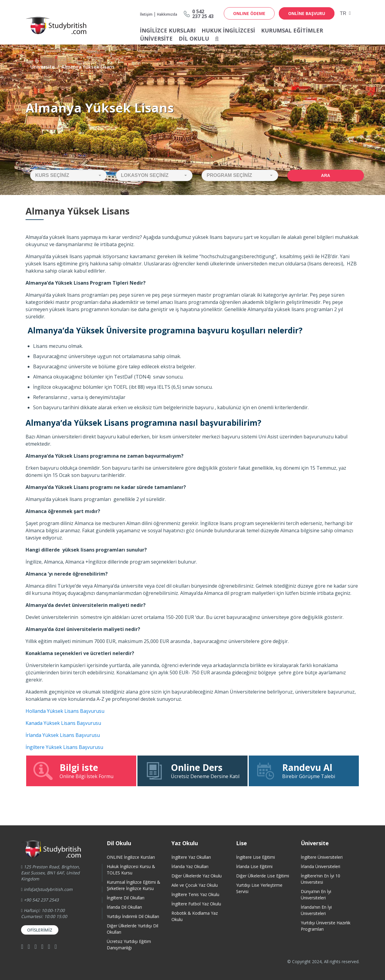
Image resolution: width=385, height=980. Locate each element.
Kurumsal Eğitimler (292, 30)
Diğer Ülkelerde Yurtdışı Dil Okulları (132, 929)
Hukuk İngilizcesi (228, 30)
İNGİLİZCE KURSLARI (168, 30)
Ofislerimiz (40, 930)
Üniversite (156, 39)
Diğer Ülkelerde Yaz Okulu (197, 876)
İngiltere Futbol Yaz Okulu (196, 904)
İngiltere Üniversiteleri (322, 857)
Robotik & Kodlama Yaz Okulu (195, 916)
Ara (325, 175)
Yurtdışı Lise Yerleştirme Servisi (259, 888)
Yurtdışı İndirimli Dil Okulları (133, 916)
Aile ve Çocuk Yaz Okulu (195, 885)
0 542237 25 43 (203, 14)
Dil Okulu (194, 39)
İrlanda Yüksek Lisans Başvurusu (63, 735)
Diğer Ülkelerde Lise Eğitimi (263, 876)
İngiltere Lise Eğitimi (256, 857)
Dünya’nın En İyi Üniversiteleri (316, 895)
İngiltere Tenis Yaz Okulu (195, 894)
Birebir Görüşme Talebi (304, 771)
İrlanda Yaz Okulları (190, 866)
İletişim (146, 14)
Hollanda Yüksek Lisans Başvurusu (65, 711)
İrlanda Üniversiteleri (320, 866)
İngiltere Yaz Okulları (191, 857)
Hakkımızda (167, 14)
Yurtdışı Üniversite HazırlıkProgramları (326, 926)
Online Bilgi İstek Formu (81, 771)
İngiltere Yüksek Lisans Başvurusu (64, 747)
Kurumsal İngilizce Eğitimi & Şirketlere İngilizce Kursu (134, 885)
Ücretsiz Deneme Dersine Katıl (192, 771)
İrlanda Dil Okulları (124, 907)
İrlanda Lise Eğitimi (254, 866)
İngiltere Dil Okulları (126, 898)
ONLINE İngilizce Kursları (131, 857)
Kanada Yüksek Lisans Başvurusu (63, 723)
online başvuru (307, 13)
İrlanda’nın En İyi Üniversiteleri (316, 910)
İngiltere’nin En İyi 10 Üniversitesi (320, 879)
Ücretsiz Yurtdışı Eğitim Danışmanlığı (129, 944)
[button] (68, 175)
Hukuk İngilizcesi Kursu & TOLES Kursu (131, 870)
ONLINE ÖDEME (249, 13)
